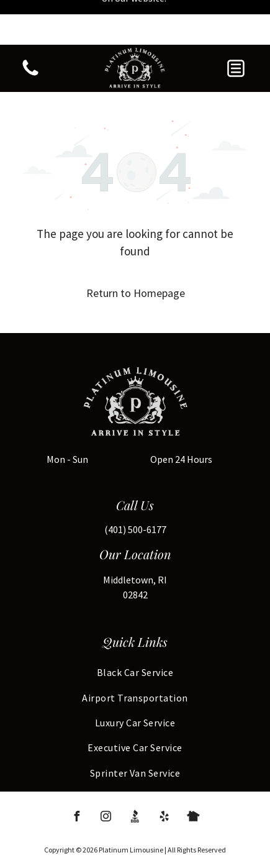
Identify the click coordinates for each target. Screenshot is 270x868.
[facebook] (77, 773)
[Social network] (135, 773)
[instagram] (106, 773)
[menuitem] (135, 628)
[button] (236, 24)
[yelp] (164, 773)
